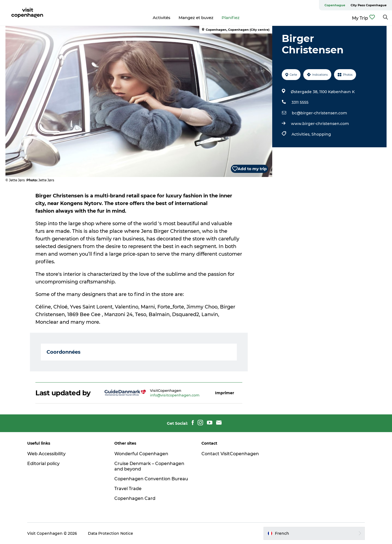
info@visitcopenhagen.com (175, 395)
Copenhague (335, 5)
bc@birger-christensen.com (319, 113)
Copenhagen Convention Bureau (151, 479)
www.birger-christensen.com (320, 124)
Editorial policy (43, 464)
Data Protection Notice (111, 533)
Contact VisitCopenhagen (230, 454)
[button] (225, 393)
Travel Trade (128, 489)
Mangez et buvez (196, 18)
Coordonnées (64, 352)
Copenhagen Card (135, 498)
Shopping (321, 134)
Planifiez (231, 18)
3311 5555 (300, 102)
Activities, (301, 134)
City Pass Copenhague (369, 5)
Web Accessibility (46, 454)
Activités (162, 18)
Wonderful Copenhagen (141, 454)
